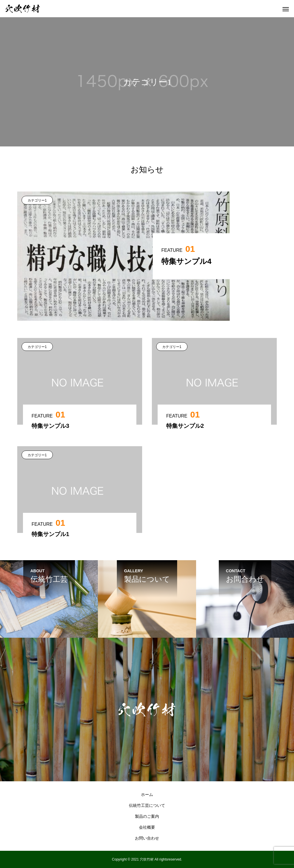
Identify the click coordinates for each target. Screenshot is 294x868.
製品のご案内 (147, 816)
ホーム (147, 794)
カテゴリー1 (37, 200)
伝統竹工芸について (147, 805)
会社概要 (147, 827)
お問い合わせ (147, 838)
